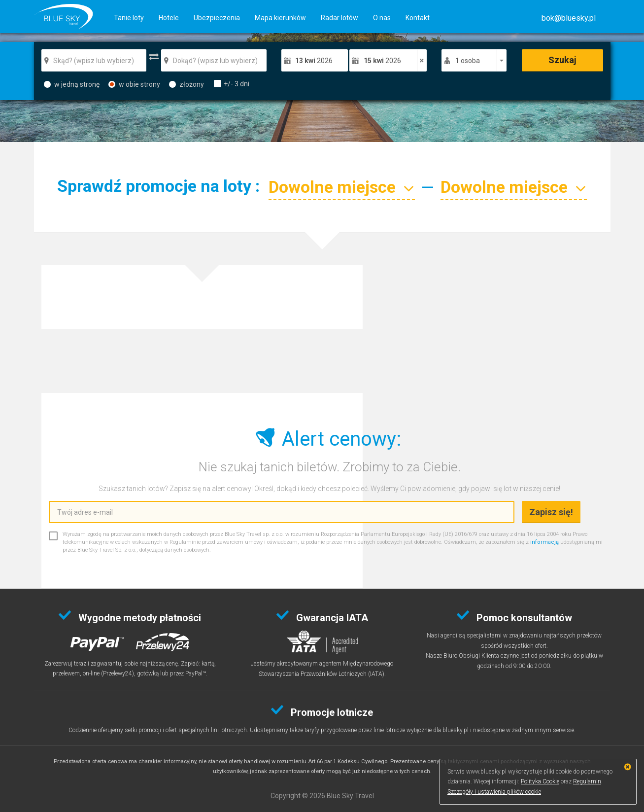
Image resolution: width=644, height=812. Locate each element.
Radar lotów (339, 18)
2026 (314, 61)
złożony (186, 84)
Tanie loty (129, 18)
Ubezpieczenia (217, 18)
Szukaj (562, 60)
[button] (569, 18)
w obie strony (134, 84)
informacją (544, 542)
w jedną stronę (72, 84)
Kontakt (418, 18)
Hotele (169, 18)
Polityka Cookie (540, 781)
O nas (382, 18)
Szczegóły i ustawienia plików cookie (494, 792)
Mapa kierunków (280, 18)
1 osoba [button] (468, 61)
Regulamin (587, 781)
